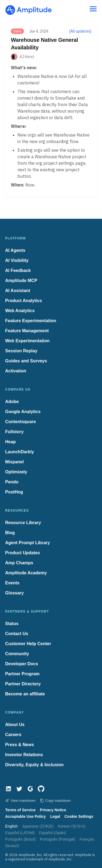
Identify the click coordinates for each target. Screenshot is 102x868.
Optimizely (16, 472)
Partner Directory (23, 684)
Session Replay (21, 351)
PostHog (14, 492)
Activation (16, 371)
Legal (55, 816)
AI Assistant (18, 291)
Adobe (12, 402)
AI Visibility (17, 260)
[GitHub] (41, 789)
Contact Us (17, 634)
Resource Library (23, 523)
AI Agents (15, 250)
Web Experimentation (27, 341)
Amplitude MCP (21, 281)
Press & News (20, 745)
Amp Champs (19, 563)
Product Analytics (24, 301)
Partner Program (22, 674)
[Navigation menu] (93, 9)
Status (12, 624)
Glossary (14, 593)
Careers (13, 735)
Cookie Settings (79, 816)
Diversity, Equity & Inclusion (34, 765)
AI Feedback (18, 270)
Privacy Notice (53, 810)
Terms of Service (20, 810)
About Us (15, 725)
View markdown (20, 801)
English (11, 826)
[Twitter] (19, 789)
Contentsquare (21, 422)
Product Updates (23, 553)
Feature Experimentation (31, 321)
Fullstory (14, 432)
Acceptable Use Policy (25, 816)
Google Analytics (23, 412)
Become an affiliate (25, 694)
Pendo (12, 482)
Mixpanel (14, 462)
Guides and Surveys (26, 361)
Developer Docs (22, 664)
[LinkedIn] (8, 789)
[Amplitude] (29, 8)
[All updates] (80, 31)
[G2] (30, 789)
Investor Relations (24, 755)
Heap (10, 442)
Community (17, 654)
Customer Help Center (28, 644)
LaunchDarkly (20, 452)
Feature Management (27, 331)
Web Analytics (20, 311)
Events (12, 583)
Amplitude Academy (26, 573)
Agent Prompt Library (27, 543)
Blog (10, 533)
